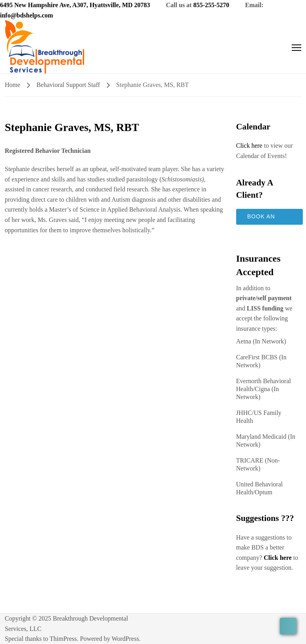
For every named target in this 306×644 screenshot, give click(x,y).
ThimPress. (64, 639)
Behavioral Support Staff (68, 85)
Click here (249, 146)
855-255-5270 (211, 5)
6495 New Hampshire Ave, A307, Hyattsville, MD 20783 (75, 5)
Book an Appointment (269, 219)
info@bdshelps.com (27, 15)
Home (13, 85)
